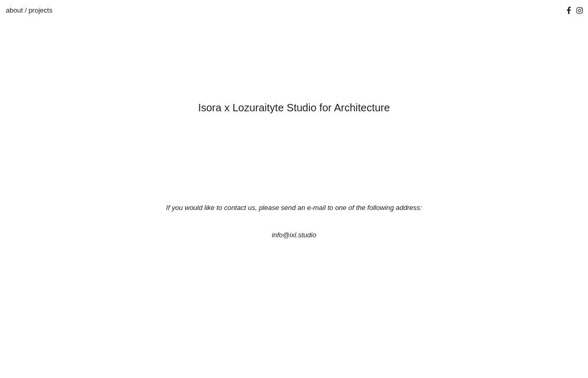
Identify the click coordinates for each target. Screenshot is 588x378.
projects (40, 10)
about (15, 10)
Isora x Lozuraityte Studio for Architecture (294, 108)
